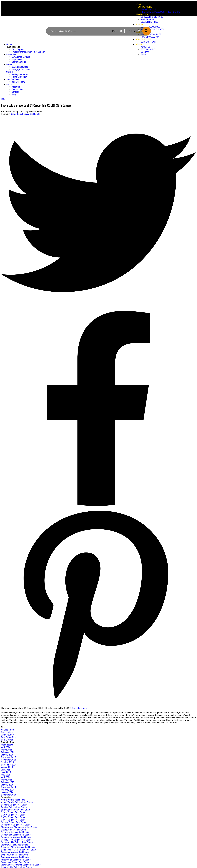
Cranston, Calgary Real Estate (15, 845)
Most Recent (7, 745)
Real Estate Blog (9, 737)
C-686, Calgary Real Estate (13, 820)
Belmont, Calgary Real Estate (14, 805)
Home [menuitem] (138, 4)
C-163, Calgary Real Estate (13, 812)
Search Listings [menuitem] (19, 62)
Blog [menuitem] (143, 54)
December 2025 (8, 757)
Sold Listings (7, 740)
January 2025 (7, 785)
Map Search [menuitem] (17, 59)
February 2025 (8, 782)
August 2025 (7, 767)
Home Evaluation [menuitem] (19, 77)
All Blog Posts (8, 730)
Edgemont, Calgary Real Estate (15, 852)
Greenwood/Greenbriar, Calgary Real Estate (21, 865)
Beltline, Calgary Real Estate (14, 807)
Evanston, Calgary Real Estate (15, 855)
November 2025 (8, 760)
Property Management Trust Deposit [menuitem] (161, 12)
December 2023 (8, 795)
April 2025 (6, 777)
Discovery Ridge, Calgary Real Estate (18, 847)
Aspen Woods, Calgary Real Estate (17, 802)
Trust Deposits (144, 7)
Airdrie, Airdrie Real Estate (13, 800)
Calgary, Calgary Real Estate (14, 822)
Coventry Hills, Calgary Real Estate (17, 842)
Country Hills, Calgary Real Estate (16, 840)
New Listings (7, 732)
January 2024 (7, 792)
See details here (79, 708)
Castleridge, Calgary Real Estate (16, 825)
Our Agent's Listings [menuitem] (21, 57)
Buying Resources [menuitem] (20, 67)
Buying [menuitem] (9, 64)
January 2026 (7, 755)
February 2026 (8, 752)
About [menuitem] (139, 44)
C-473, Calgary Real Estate (13, 817)
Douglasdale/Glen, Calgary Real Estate (19, 850)
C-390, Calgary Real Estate (13, 815)
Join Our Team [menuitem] (148, 42)
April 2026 (6, 747)
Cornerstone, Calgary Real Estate (16, 837)
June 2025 (6, 772)
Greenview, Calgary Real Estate (15, 862)
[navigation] (99, 69)
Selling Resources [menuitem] (20, 74)
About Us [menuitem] (146, 47)
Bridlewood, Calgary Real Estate (16, 810)
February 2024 (8, 790)
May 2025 (6, 775)
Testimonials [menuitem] (148, 49)
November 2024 (8, 787)
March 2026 (7, 750)
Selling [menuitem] (9, 72)
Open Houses (7, 735)
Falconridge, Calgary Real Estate (16, 860)
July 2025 (6, 770)
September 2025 (9, 765)
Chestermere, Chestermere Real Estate (19, 827)
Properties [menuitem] (142, 14)
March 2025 (7, 780)
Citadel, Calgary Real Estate (14, 830)
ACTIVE (148, 24)
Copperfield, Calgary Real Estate (25, 114)
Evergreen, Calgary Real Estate (15, 857)
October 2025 (7, 762)
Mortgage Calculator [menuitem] (21, 69)
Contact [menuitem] (145, 52)
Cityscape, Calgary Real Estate (15, 832)
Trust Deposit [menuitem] (149, 9)
